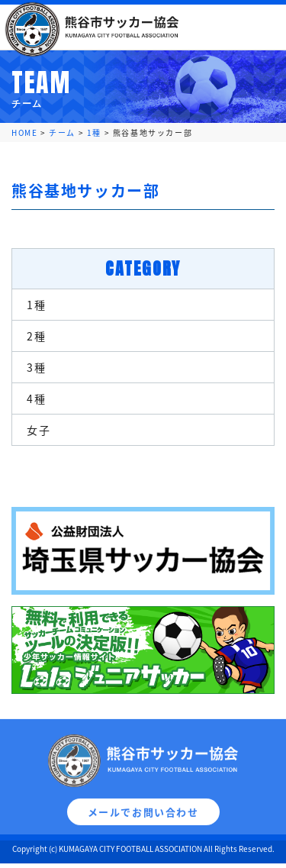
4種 (36, 399)
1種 (36, 305)
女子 (39, 430)
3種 (36, 367)
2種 (36, 336)
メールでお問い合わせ (143, 820)
